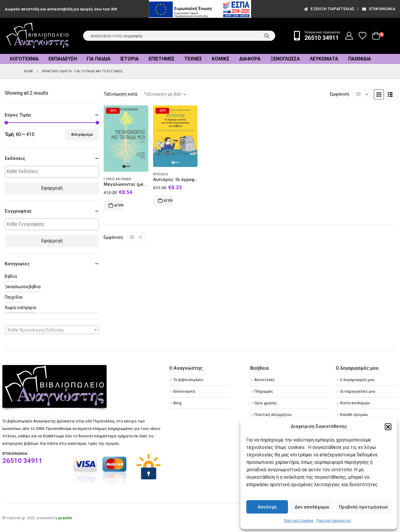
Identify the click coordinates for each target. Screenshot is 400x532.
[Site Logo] (38, 36)
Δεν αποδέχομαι (312, 507)
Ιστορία (130, 59)
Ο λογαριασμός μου (357, 380)
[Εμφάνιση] (362, 94)
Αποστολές (265, 380)
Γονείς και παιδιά (117, 179)
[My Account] (349, 36)
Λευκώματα (324, 59)
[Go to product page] (126, 139)
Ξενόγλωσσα (285, 59)
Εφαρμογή (52, 188)
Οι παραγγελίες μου (358, 391)
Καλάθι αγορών (354, 415)
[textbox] (53, 172)
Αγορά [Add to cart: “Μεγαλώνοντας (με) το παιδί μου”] (119, 205)
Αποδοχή (267, 507)
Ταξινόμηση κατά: (121, 94)
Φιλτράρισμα (82, 135)
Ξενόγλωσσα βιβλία (23, 287)
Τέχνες (193, 59)
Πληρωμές (264, 391)
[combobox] (52, 330)
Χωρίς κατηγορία (20, 308)
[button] (388, 427)
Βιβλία (11, 276)
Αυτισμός (161, 174)
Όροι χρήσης (266, 403)
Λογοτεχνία (24, 59)
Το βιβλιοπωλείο (188, 380)
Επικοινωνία (378, 9)
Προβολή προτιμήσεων (363, 507)
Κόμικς (221, 59)
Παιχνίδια (360, 59)
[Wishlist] (363, 36)
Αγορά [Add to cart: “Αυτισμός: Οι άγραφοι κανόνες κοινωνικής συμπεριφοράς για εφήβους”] (168, 201)
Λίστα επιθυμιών (355, 403)
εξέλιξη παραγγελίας (329, 9)
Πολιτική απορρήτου (334, 521)
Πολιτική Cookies (299, 521)
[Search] (267, 36)
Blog (177, 403)
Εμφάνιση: (340, 94)
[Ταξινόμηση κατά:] (165, 94)
